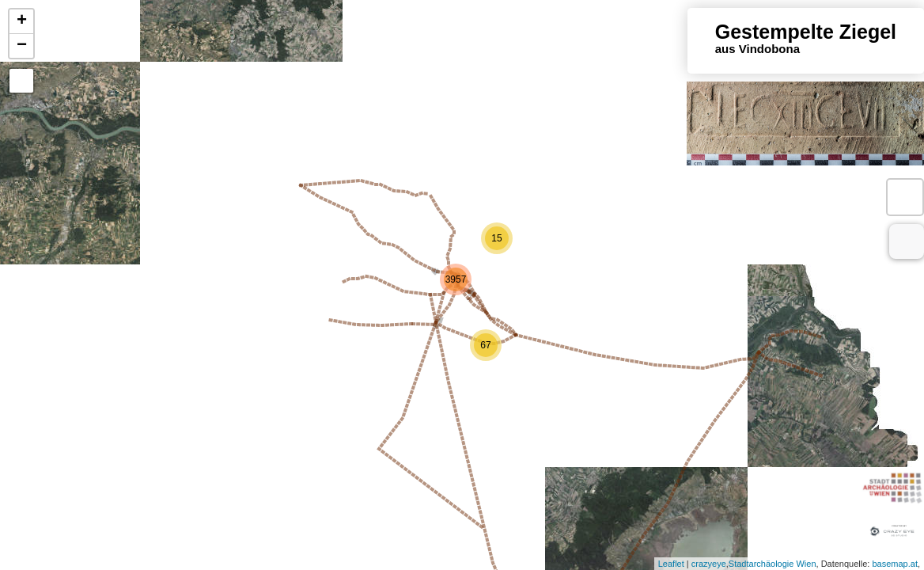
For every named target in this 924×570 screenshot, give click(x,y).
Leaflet (671, 564)
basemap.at (894, 564)
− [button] (22, 46)
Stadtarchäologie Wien (773, 564)
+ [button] (22, 21)
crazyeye (709, 564)
